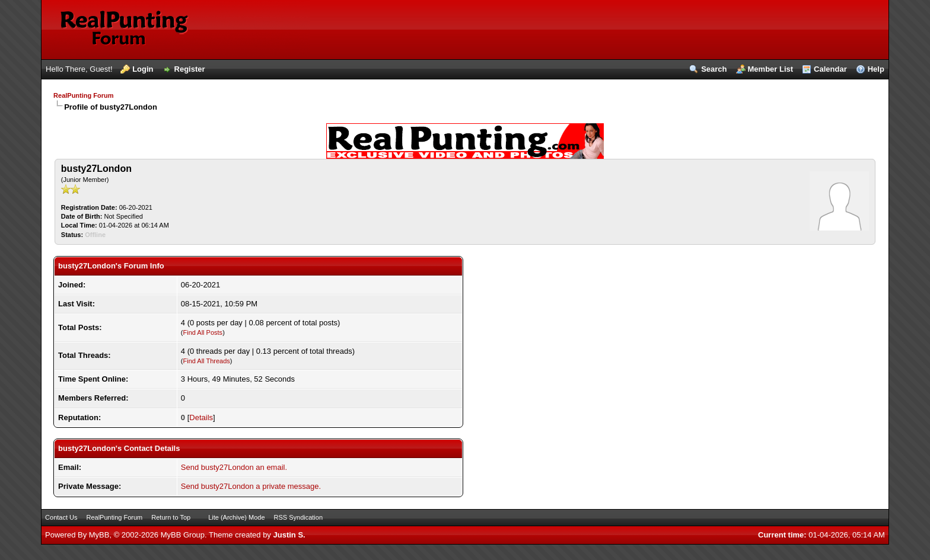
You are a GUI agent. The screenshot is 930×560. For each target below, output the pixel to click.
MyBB (99, 535)
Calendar (830, 69)
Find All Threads (206, 361)
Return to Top (171, 517)
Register (190, 69)
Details (201, 417)
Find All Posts (203, 332)
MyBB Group (183, 535)
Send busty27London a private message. (251, 486)
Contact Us (61, 517)
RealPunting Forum (83, 95)
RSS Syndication (299, 517)
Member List (771, 69)
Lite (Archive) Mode (236, 517)
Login (143, 69)
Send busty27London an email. (234, 467)
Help (876, 69)
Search (714, 69)
